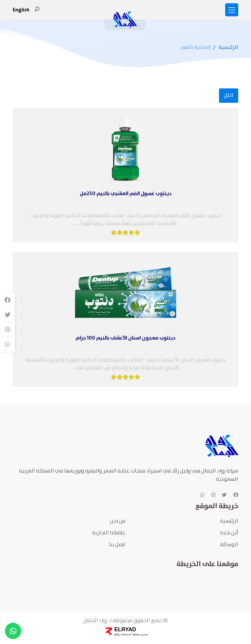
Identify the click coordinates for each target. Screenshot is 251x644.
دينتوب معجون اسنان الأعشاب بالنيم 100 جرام (125, 338)
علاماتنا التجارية (109, 545)
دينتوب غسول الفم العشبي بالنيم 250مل (126, 194)
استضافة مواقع (122, 634)
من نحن (118, 533)
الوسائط (229, 557)
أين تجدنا (229, 545)
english (21, 10)
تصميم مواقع (140, 634)
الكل (229, 95)
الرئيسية (228, 47)
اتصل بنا (117, 557)
